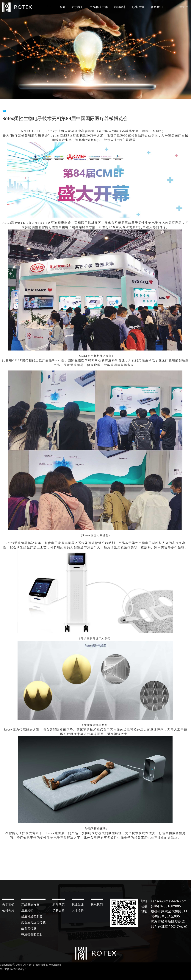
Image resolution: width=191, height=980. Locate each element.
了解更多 (58, 910)
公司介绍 (8, 910)
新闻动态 (120, 9)
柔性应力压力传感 (33, 922)
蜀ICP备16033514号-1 (13, 969)
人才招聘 (78, 910)
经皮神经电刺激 (32, 916)
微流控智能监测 (32, 934)
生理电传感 (29, 928)
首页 (62, 9)
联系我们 (157, 9)
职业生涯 (138, 9)
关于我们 (77, 9)
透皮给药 (27, 910)
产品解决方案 (99, 9)
